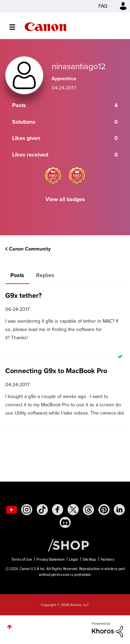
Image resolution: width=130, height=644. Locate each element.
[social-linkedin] (119, 510)
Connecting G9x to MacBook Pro (56, 371)
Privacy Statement (50, 560)
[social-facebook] (58, 510)
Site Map (89, 560)
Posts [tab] (17, 275)
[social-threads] (88, 510)
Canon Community (45, 27)
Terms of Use (22, 560)
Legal (73, 560)
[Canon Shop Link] (65, 545)
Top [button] (10, 627)
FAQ (103, 6)
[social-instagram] (27, 510)
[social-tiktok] (42, 510)
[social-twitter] (73, 510)
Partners (107, 560)
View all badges (65, 199)
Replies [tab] (45, 275)
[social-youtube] (11, 510)
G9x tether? (23, 295)
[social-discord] (65, 522)
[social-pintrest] (104, 510)
